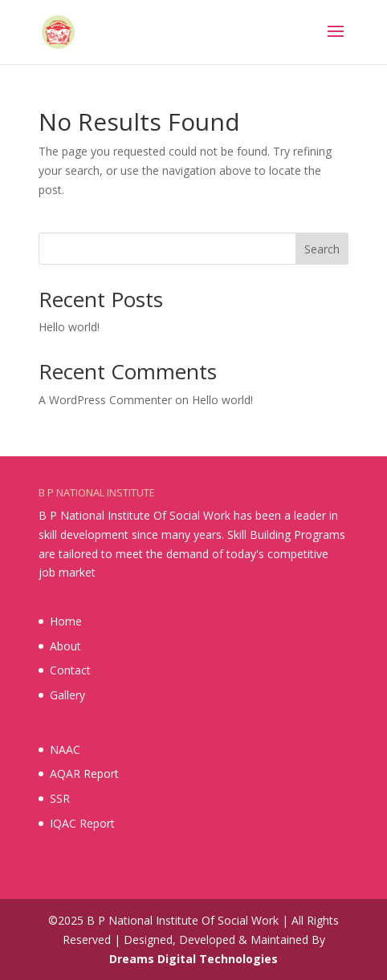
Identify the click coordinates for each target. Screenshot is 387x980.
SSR (60, 798)
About (65, 646)
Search (322, 249)
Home (66, 621)
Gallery (67, 695)
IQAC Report (82, 823)
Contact (70, 670)
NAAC (65, 749)
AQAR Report (84, 773)
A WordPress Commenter (105, 400)
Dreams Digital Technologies (193, 959)
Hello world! (69, 327)
